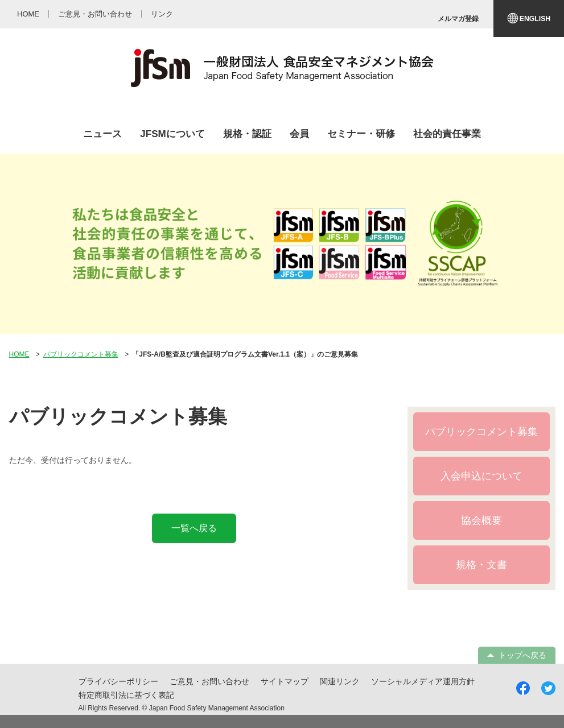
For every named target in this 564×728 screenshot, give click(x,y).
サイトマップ (285, 681)
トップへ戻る (522, 655)
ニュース (102, 134)
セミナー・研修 (361, 134)
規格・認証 (247, 134)
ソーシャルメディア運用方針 (423, 681)
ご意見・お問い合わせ (209, 681)
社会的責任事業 (447, 134)
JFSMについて (172, 134)
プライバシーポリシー (118, 681)
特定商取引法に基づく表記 (126, 695)
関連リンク (340, 681)
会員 (299, 134)
